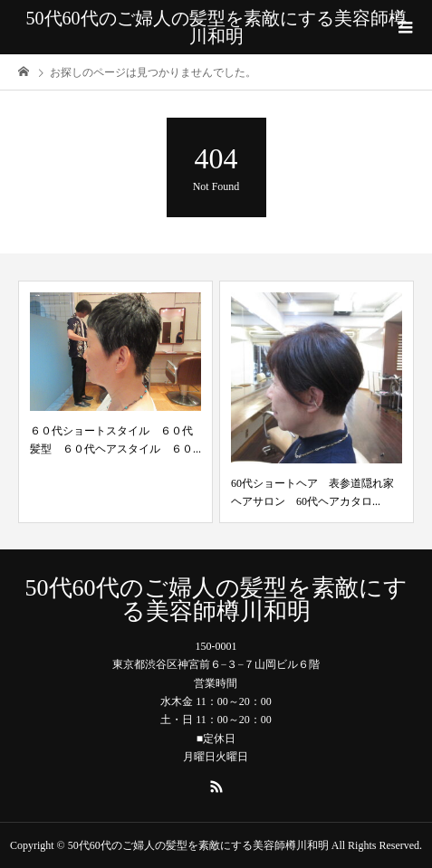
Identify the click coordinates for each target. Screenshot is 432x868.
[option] (115, 402)
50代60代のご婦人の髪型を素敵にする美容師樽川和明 (216, 27)
